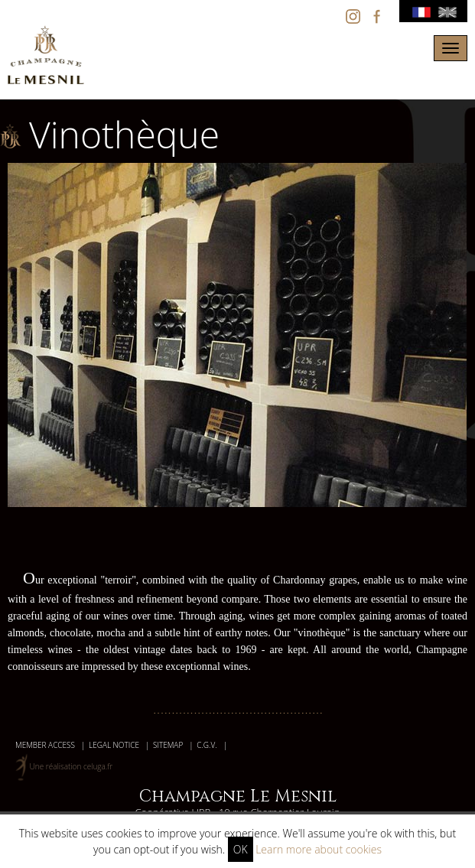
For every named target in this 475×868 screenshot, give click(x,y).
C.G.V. (207, 745)
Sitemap (168, 745)
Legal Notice (114, 745)
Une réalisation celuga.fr (72, 766)
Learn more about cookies (319, 849)
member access (45, 745)
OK (241, 849)
